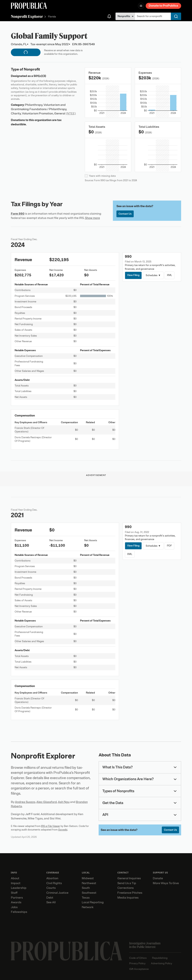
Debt (50, 898)
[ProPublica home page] (66, 951)
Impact (16, 883)
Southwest (89, 893)
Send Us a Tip (127, 883)
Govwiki (63, 830)
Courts (51, 888)
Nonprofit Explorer (27, 16)
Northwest (89, 883)
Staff (14, 893)
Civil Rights (54, 883)
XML (169, 275)
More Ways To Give (166, 883)
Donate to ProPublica (163, 6)
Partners (17, 898)
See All (51, 902)
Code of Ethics (138, 958)
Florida (52, 17)
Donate (158, 878)
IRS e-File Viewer (51, 826)
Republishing (160, 958)
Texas (86, 898)
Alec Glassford (47, 802)
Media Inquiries (128, 898)
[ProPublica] (29, 6)
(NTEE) (71, 113)
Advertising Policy (162, 963)
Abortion (52, 878)
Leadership (19, 888)
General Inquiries (129, 878)
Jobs (14, 907)
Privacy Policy (137, 963)
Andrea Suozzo (25, 802)
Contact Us (125, 214)
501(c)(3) (40, 76)
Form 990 (18, 214)
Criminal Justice (57, 893)
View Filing (133, 275)
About (15, 878)
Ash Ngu (64, 802)
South (86, 888)
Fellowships (19, 912)
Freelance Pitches (130, 893)
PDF (169, 546)
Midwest (88, 878)
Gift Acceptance (139, 969)
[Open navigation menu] (141, 6)
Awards (16, 902)
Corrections (126, 888)
